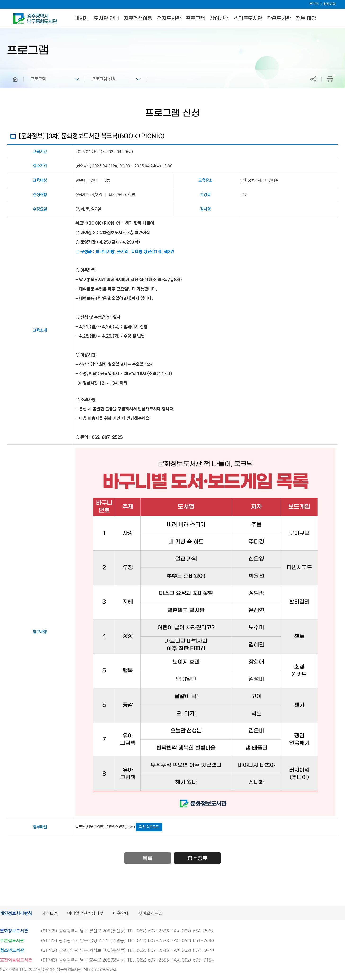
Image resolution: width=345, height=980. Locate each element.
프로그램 (195, 19)
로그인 (314, 4)
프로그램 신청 (104, 79)
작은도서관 (279, 19)
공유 (313, 79)
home (12, 72)
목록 (148, 858)
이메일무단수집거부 (85, 914)
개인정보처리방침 (16, 914)
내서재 (82, 19)
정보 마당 (306, 19)
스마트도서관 (248, 19)
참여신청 (219, 19)
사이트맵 (50, 914)
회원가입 (329, 4)
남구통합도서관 (20, 15)
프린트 (330, 79)
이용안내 (121, 914)
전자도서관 (169, 19)
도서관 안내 (106, 19)
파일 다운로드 (149, 827)
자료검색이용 (138, 19)
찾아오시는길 (150, 914)
